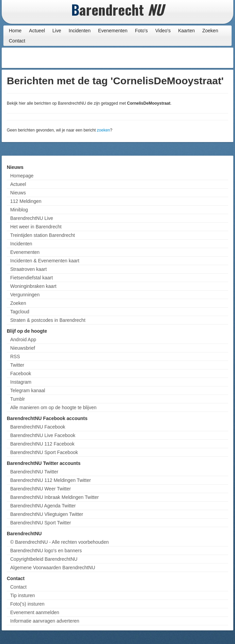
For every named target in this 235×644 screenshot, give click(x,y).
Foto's (141, 31)
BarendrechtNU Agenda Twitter (43, 506)
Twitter (17, 365)
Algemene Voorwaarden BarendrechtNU (53, 568)
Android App (23, 340)
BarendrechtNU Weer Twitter (40, 489)
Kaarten (187, 31)
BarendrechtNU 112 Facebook (42, 444)
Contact (17, 41)
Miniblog (19, 210)
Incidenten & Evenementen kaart (45, 261)
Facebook (21, 373)
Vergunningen (25, 295)
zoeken (104, 130)
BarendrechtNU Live (32, 218)
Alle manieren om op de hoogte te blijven (53, 407)
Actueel (37, 31)
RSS (15, 356)
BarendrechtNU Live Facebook (43, 435)
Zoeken (210, 31)
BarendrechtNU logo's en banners (46, 551)
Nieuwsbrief (23, 348)
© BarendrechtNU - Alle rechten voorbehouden (60, 542)
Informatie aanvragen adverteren (45, 621)
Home (15, 31)
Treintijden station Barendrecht (43, 235)
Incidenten (80, 31)
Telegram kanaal (28, 390)
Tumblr (18, 399)
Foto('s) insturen (27, 604)
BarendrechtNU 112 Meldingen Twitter (51, 480)
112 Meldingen (26, 201)
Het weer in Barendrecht (36, 227)
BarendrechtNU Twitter (34, 472)
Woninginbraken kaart (33, 286)
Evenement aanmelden (35, 612)
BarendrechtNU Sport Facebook (44, 452)
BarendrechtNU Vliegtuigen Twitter (47, 514)
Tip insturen (23, 595)
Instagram (21, 382)
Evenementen (113, 31)
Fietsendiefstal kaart (31, 278)
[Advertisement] (177, 58)
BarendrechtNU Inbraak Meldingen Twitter (54, 497)
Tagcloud (20, 312)
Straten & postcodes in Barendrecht (48, 320)
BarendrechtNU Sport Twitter (41, 523)
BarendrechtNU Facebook (38, 427)
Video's (163, 31)
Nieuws (18, 193)
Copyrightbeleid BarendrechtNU (44, 559)
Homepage (22, 176)
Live (57, 31)
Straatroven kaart (28, 269)
